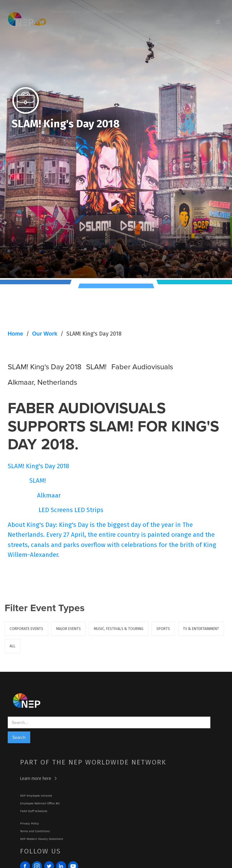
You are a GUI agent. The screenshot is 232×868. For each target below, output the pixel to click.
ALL (12, 650)
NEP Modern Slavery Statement (42, 839)
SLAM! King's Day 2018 (94, 334)
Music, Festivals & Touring (119, 633)
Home (15, 334)
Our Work (45, 334)
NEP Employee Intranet (36, 796)
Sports (163, 633)
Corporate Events (26, 633)
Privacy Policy (29, 824)
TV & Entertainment (201, 633)
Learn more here (36, 779)
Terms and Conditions (35, 831)
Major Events (68, 633)
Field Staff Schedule (34, 811)
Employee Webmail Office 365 (40, 803)
